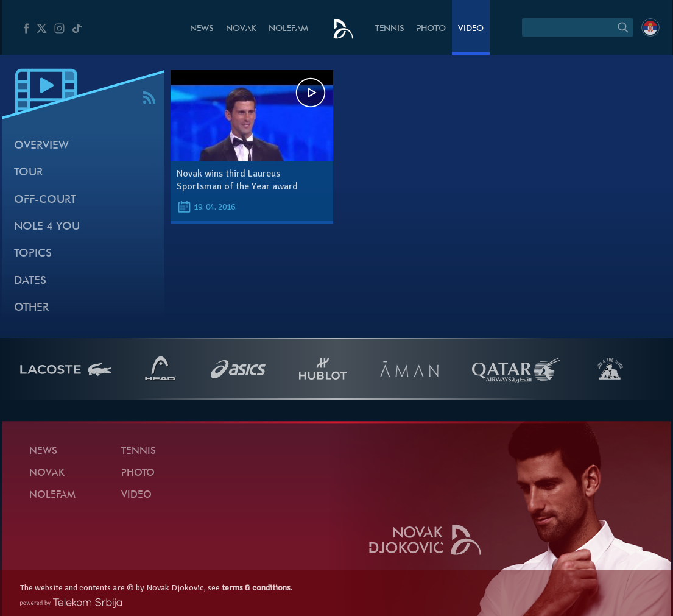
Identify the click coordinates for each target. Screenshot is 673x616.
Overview (41, 146)
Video (471, 29)
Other (31, 308)
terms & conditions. (257, 588)
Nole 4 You (47, 227)
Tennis (390, 29)
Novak (241, 29)
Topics (33, 254)
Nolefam (288, 29)
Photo (431, 29)
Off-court (45, 200)
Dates (30, 281)
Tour (28, 173)
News (202, 29)
